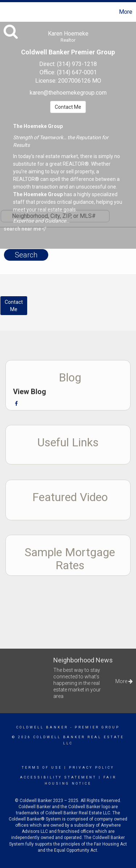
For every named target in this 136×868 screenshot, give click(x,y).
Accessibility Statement (58, 777)
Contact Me (68, 107)
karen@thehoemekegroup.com (68, 93)
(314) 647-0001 (77, 72)
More (126, 12)
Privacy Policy (92, 768)
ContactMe (14, 306)
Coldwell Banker (42, 727)
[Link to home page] (7, 12)
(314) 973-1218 (77, 64)
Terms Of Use (42, 768)
